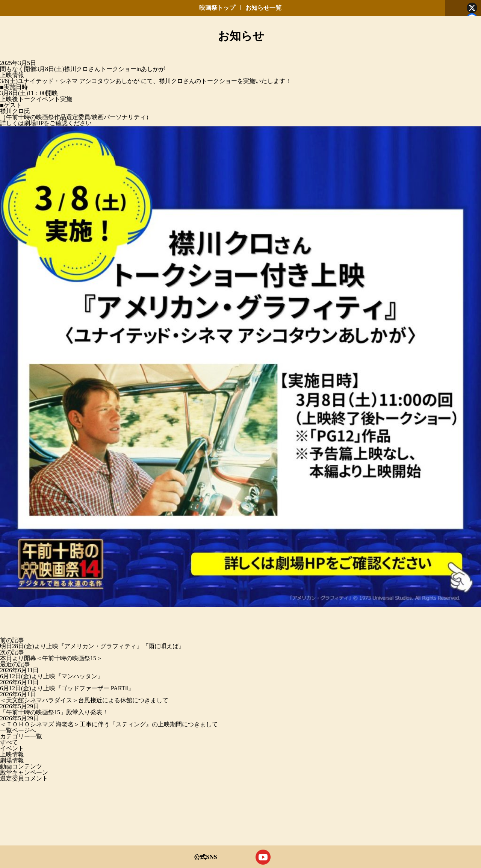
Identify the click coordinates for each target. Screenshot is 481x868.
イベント (12, 748)
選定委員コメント (24, 778)
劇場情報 (12, 760)
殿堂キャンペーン (24, 772)
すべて (9, 742)
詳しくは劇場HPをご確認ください (46, 123)
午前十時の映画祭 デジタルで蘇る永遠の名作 (30, 39)
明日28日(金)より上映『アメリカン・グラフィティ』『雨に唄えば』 (92, 646)
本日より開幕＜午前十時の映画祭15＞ (51, 658)
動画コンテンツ (21, 766)
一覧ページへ (18, 730)
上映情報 (12, 75)
